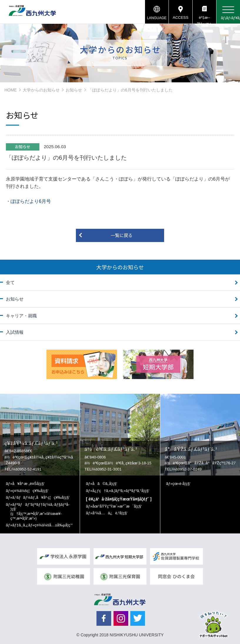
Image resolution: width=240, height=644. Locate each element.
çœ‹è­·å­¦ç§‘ (181, 484)
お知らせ (74, 90)
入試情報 (15, 332)
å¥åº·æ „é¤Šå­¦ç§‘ (29, 484)
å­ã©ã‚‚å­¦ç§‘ (105, 484)
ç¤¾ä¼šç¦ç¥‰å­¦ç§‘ (30, 491)
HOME (11, 90)
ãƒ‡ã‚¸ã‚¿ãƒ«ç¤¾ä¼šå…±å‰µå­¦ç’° (42, 525)
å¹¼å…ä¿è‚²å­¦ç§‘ (110, 513)
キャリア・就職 (21, 316)
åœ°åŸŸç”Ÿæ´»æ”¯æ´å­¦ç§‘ (117, 506)
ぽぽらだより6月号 (31, 201)
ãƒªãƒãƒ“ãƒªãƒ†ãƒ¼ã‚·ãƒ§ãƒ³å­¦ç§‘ (40, 511)
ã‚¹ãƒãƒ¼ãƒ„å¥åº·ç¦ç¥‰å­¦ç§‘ (41, 497)
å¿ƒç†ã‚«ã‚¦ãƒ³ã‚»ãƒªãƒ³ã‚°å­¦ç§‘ (121, 491)
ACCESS (180, 17)
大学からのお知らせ (41, 90)
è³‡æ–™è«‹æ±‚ (204, 19)
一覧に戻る (122, 235)
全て (10, 282)
